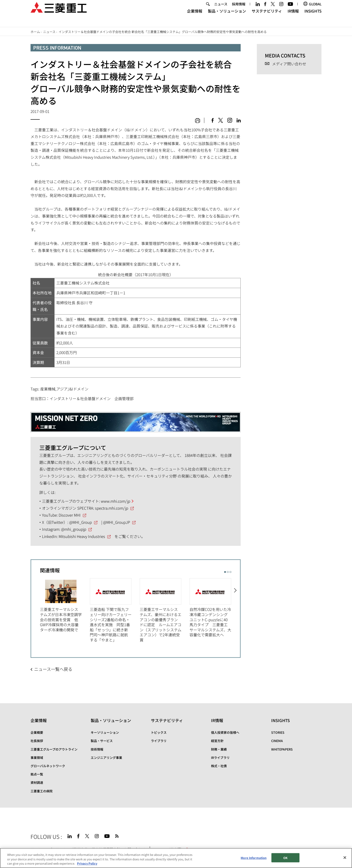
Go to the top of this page (316, 835)
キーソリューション (105, 732)
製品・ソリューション (227, 17)
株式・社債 (219, 766)
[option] (65, 605)
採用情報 (239, 10)
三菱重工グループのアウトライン (54, 749)
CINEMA (277, 741)
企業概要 (37, 732)
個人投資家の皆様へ (225, 732)
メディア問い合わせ (289, 64)
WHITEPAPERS (282, 749)
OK (285, 858)
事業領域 (37, 758)
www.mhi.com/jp (115, 501)
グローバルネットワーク (48, 766)
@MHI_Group (80, 522)
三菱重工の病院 (42, 791)
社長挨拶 (37, 741)
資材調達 (37, 782)
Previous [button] (36, 608)
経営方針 (217, 741)
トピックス (159, 732)
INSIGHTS (313, 17)
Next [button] (236, 608)
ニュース (221, 10)
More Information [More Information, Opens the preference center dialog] (254, 858)
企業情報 (195, 17)
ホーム (35, 32)
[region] (176, 858)
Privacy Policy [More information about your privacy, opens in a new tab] (87, 863)
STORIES (278, 732)
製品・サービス (102, 741)
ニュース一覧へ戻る (53, 669)
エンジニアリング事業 (106, 758)
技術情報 (97, 749)
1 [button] (225, 572)
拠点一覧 (37, 774)
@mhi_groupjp (74, 529)
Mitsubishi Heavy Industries (82, 536)
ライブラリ (159, 741)
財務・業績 (219, 749)
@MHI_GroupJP (117, 522)
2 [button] (228, 572)
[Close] (345, 857)
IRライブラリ (220, 758)
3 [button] (230, 572)
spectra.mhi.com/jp (112, 508)
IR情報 (293, 17)
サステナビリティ (267, 17)
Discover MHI (70, 515)
